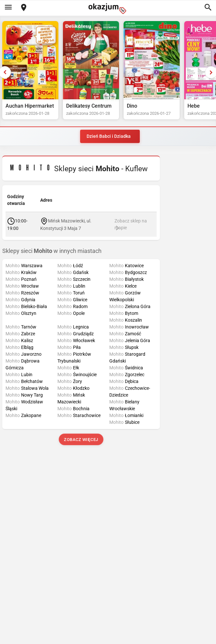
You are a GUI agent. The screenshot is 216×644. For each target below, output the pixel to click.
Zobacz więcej (81, 440)
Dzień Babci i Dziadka (109, 136)
